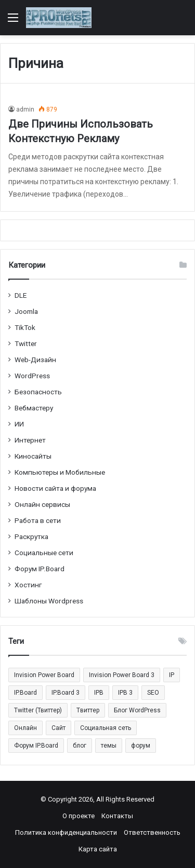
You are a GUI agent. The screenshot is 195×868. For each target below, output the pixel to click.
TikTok (25, 327)
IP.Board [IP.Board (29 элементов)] (25, 693)
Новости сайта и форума (55, 488)
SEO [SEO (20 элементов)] (153, 693)
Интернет (30, 440)
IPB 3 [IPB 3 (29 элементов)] (125, 693)
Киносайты (33, 456)
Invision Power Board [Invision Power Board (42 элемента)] (44, 675)
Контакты (117, 816)
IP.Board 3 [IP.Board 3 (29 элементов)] (66, 693)
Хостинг (28, 585)
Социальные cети (44, 553)
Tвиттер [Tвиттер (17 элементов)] (88, 710)
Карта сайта (98, 849)
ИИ (19, 424)
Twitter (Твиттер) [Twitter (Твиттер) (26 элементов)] (38, 710)
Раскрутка (31, 536)
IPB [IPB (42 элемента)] (99, 693)
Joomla (26, 311)
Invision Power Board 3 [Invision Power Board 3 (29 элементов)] (122, 675)
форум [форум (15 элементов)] (141, 746)
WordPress (32, 376)
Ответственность (152, 832)
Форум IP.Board (40, 569)
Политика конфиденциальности (66, 832)
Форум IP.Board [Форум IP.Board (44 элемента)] (36, 746)
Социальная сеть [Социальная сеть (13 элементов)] (106, 728)
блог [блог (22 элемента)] (80, 746)
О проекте (79, 816)
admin (25, 109)
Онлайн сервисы (42, 504)
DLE (21, 295)
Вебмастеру (34, 408)
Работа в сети (38, 520)
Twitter (26, 343)
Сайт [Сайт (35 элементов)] (58, 728)
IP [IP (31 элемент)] (172, 675)
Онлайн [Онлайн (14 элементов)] (25, 728)
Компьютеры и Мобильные (60, 472)
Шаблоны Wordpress (49, 601)
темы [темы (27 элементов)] (109, 746)
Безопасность (38, 392)
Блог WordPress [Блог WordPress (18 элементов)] (137, 710)
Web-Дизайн (35, 360)
